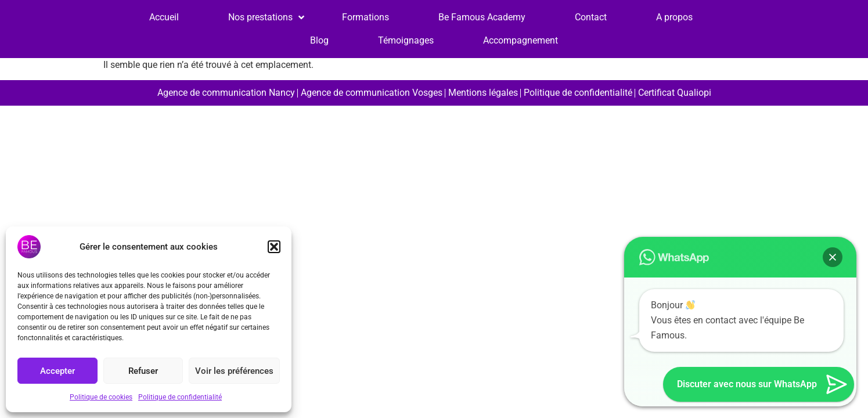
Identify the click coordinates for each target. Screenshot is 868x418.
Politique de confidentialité (180, 397)
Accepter (57, 371)
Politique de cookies (101, 397)
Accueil (164, 17)
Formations (365, 17)
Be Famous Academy (482, 17)
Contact (591, 17)
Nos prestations (260, 17)
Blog (319, 40)
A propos (674, 17)
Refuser (143, 371)
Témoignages (406, 40)
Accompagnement (521, 40)
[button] (274, 247)
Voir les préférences (234, 371)
